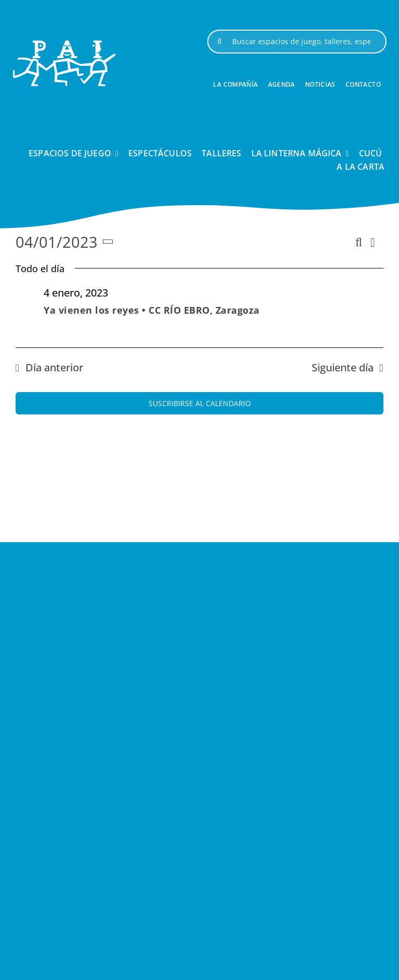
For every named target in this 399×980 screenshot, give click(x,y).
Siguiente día (343, 367)
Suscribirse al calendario (200, 403)
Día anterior (54, 367)
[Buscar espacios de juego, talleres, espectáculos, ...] (297, 42)
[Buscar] (219, 42)
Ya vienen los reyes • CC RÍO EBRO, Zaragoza (152, 310)
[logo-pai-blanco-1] (64, 45)
